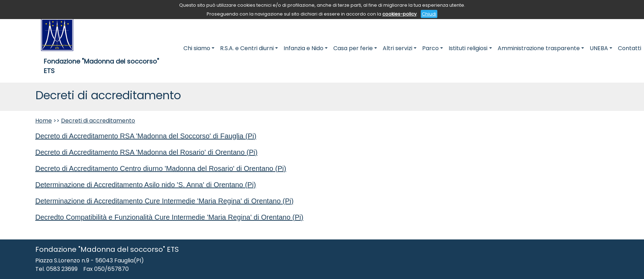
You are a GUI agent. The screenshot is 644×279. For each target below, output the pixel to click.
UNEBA (599, 48)
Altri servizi (397, 48)
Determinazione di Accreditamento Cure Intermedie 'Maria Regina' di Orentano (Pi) (164, 201)
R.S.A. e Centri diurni (247, 48)
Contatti (630, 48)
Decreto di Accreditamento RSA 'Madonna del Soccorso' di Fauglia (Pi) (146, 136)
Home (44, 121)
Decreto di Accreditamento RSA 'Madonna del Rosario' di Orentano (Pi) (146, 152)
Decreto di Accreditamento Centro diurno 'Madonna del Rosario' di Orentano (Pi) (161, 168)
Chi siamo (197, 48)
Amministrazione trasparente (539, 48)
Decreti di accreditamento (98, 121)
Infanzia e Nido (303, 48)
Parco (430, 48)
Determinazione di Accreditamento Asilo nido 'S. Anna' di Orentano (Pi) (146, 185)
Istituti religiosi (468, 48)
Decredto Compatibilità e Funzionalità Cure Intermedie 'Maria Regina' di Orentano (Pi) (169, 217)
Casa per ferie (353, 48)
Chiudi (429, 14)
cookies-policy (399, 14)
